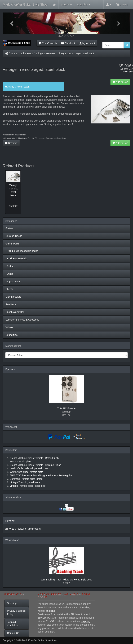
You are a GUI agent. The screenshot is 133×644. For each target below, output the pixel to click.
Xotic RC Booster (66, 408)
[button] (12, 23)
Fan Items (11, 304)
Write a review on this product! (25, 529)
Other (9, 274)
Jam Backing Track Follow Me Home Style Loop (66, 580)
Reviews (11, 143)
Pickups (10, 266)
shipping (129, 72)
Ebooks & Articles (15, 312)
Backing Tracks (14, 236)
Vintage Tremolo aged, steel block (76, 53)
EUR (66, 5)
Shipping (12, 603)
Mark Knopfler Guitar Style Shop (25, 5)
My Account (87, 43)
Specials (10, 369)
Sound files (12, 335)
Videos (9, 327)
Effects (9, 289)
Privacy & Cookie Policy (16, 613)
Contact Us (13, 633)
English (84, 5)
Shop (14, 53)
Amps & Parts (13, 281)
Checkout (68, 43)
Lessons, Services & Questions (22, 320)
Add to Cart (120, 82)
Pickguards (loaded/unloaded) (22, 251)
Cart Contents (48, 43)
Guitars (9, 228)
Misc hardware (13, 297)
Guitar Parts (26, 53)
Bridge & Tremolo (45, 53)
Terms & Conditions (13, 624)
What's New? (12, 540)
